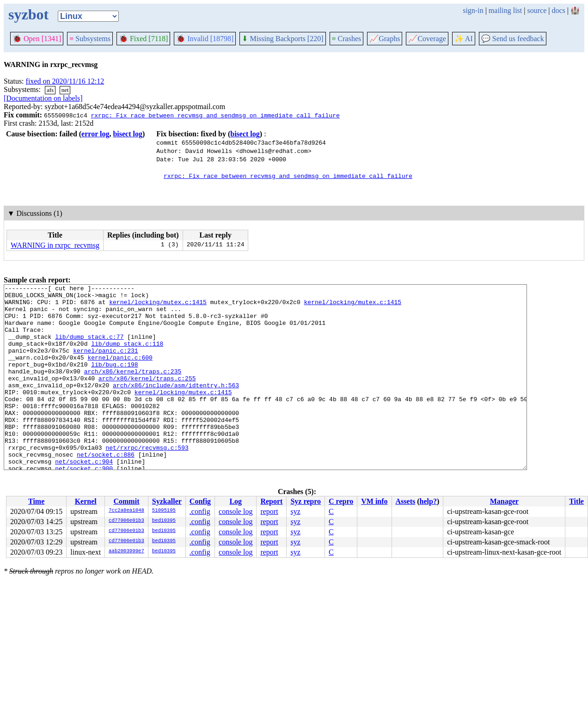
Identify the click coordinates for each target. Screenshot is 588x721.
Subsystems (90, 39)
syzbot (28, 14)
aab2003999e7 (126, 551)
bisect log (128, 134)
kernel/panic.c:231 (105, 364)
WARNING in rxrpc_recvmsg (55, 245)
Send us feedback (513, 39)
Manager (504, 501)
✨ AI (464, 39)
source (537, 10)
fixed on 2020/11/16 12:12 (65, 81)
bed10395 (164, 521)
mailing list (505, 10)
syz (295, 511)
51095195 (164, 511)
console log (236, 511)
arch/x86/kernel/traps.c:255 (147, 397)
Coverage (427, 39)
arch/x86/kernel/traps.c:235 (133, 389)
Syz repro (306, 501)
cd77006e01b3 (126, 521)
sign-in (473, 10)
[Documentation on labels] (43, 98)
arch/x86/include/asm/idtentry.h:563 (176, 406)
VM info (374, 501)
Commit (126, 501)
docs (558, 10)
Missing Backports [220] (282, 39)
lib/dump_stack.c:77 (89, 348)
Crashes (347, 39)
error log (95, 134)
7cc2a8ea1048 (126, 511)
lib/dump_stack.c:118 (127, 356)
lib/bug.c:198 (114, 381)
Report (271, 501)
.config (200, 511)
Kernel (86, 501)
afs (50, 90)
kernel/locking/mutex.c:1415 (158, 306)
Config (200, 501)
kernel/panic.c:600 (120, 373)
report (269, 511)
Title (576, 501)
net (65, 90)
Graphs (385, 39)
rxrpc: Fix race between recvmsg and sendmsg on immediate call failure (215, 115)
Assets (406, 501)
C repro (341, 501)
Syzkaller (167, 501)
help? (428, 501)
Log (236, 501)
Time (36, 501)
